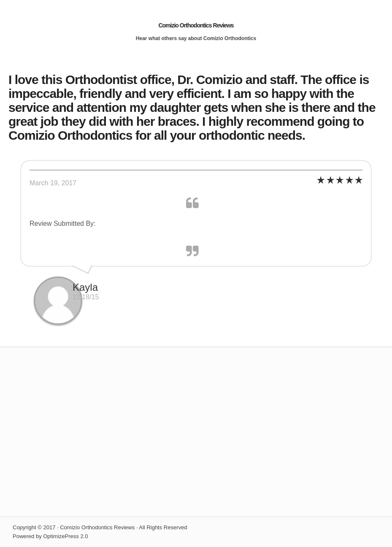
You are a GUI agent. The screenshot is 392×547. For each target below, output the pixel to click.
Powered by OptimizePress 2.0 (50, 536)
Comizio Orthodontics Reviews (196, 25)
